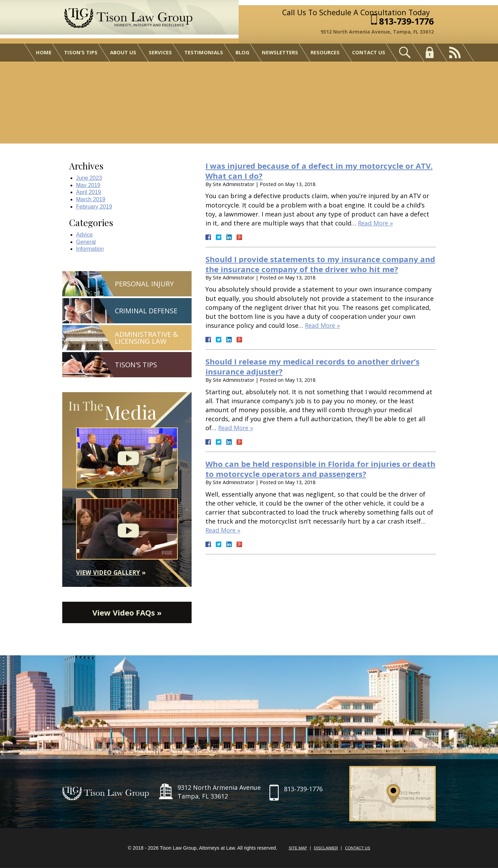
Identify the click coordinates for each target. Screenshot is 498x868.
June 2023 (89, 178)
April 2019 (89, 192)
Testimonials (203, 55)
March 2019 (91, 199)
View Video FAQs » (127, 613)
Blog (242, 55)
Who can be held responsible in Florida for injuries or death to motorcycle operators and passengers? (315, 469)
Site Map (296, 849)
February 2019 (94, 207)
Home (43, 55)
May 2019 (88, 185)
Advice (84, 235)
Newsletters (280, 55)
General (86, 242)
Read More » (376, 223)
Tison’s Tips (80, 55)
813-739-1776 (408, 22)
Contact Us (370, 55)
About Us (122, 55)
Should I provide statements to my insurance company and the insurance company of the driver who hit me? (319, 264)
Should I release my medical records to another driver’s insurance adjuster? (320, 366)
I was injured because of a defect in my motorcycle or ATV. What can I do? (316, 170)
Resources (326, 55)
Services (160, 55)
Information (90, 249)
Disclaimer (326, 849)
